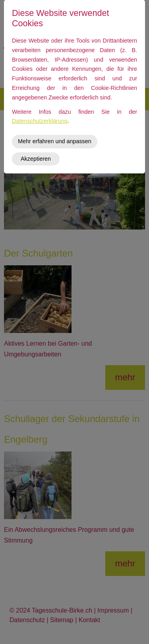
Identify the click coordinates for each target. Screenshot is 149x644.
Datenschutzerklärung (40, 121)
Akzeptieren (36, 159)
